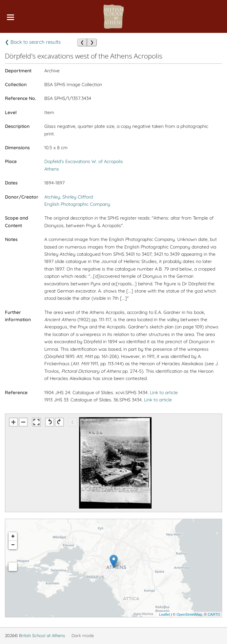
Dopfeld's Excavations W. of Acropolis (84, 161)
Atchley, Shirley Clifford (69, 197)
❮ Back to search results (33, 42)
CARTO (214, 614)
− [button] (13, 545)
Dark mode (83, 635)
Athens (52, 169)
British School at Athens (42, 635)
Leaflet (165, 614)
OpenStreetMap (189, 614)
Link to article (164, 393)
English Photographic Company (77, 204)
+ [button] (13, 537)
